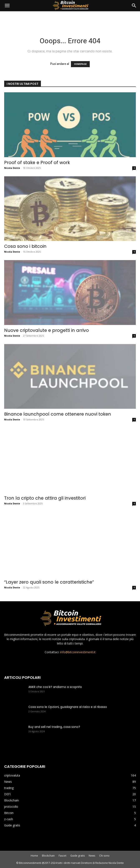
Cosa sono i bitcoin (25, 246)
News (92, 856)
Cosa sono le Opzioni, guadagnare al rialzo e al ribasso (68, 707)
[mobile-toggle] (7, 6)
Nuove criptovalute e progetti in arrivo (47, 330)
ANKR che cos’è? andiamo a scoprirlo (55, 687)
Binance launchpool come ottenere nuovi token (58, 414)
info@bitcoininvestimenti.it (78, 652)
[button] (134, 6)
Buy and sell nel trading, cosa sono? (54, 727)
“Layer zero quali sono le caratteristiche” (49, 582)
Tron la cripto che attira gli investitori (45, 498)
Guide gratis (78, 856)
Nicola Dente (12, 168)
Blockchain (48, 856)
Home (34, 856)
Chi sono (104, 856)
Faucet (62, 856)
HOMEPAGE (80, 64)
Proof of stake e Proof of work (37, 162)
